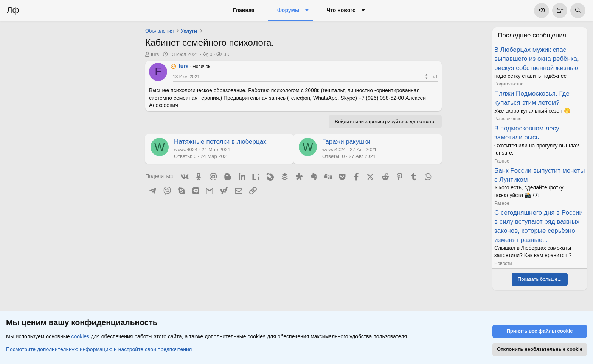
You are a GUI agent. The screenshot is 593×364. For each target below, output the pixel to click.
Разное (502, 161)
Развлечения (508, 119)
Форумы (288, 10)
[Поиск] (578, 11)
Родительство (509, 84)
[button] (307, 11)
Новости (503, 263)
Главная (244, 10)
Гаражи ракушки (346, 142)
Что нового (341, 10)
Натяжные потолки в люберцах (220, 142)
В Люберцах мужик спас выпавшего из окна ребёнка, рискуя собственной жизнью (537, 59)
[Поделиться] (426, 77)
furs (155, 54)
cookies (80, 337)
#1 (435, 77)
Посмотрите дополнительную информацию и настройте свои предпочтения (99, 349)
